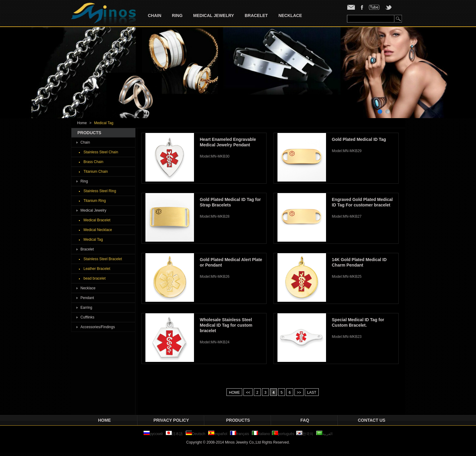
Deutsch (195, 434)
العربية (324, 434)
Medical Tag (104, 123)
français (240, 434)
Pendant (87, 298)
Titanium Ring (95, 201)
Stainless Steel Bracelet (103, 259)
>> (299, 393)
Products (238, 420)
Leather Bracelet (97, 269)
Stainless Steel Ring (100, 191)
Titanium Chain (96, 172)
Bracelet (256, 15)
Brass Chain (93, 162)
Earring (86, 308)
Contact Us (372, 420)
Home (82, 123)
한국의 (305, 434)
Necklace (290, 15)
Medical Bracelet (97, 220)
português (283, 434)
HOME (234, 393)
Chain (155, 15)
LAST (312, 393)
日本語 (175, 434)
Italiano (261, 434)
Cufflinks (87, 317)
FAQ (305, 420)
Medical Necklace (98, 230)
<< (248, 393)
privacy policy (171, 420)
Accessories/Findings (98, 327)
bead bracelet (95, 278)
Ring (177, 15)
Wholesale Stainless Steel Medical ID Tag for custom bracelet (226, 325)
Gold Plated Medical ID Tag (359, 139)
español (218, 434)
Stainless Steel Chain (101, 152)
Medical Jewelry (214, 15)
